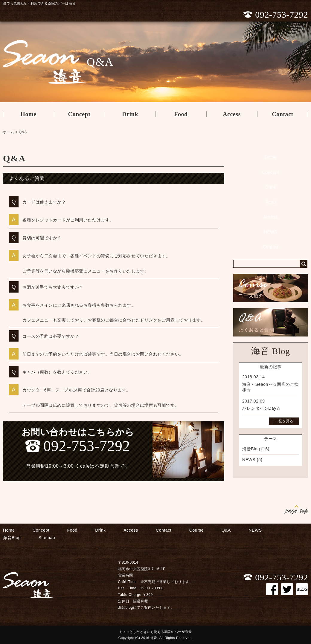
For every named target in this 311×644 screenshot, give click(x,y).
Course (197, 530)
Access (232, 114)
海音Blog (251, 449)
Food (181, 114)
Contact (283, 114)
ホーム (9, 132)
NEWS (271, 232)
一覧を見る (284, 421)
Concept (79, 114)
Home (28, 114)
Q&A (23, 132)
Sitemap (47, 538)
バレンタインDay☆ (262, 408)
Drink (130, 114)
